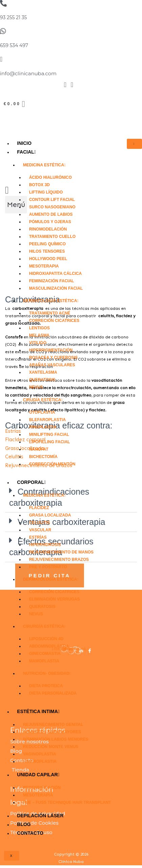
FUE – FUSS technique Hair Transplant (67, 802)
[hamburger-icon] (134, 144)
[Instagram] (72, 86)
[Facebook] (65, 86)
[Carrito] (15, 104)
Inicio (24, 143)
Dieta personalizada (53, 693)
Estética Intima (38, 711)
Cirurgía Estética (44, 626)
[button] (16, 205)
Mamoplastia (44, 661)
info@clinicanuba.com (28, 73)
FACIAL (27, 152)
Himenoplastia (40, 761)
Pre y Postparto (48, 567)
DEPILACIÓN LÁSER (40, 816)
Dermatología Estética (51, 301)
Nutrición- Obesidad (47, 673)
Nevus (36, 387)
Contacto (30, 833)
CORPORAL (32, 482)
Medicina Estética (44, 165)
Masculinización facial (56, 288)
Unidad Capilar (38, 775)
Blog (24, 824)
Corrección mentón (52, 464)
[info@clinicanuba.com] (1, 59)
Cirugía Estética (43, 400)
